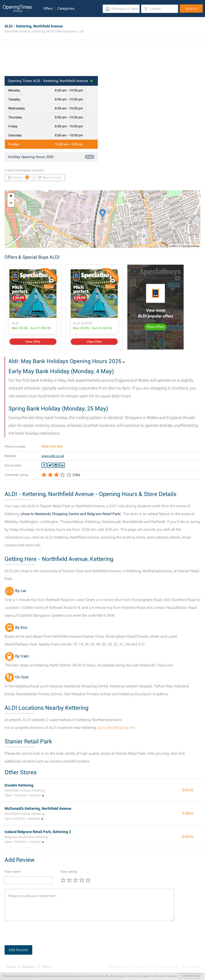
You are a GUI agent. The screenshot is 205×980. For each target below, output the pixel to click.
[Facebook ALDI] (44, 465)
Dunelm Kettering (19, 785)
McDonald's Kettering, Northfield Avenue (38, 808)
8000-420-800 (52, 446)
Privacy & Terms (166, 967)
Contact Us (142, 967)
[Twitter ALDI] (50, 465)
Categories (66, 9)
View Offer (33, 342)
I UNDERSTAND (190, 976)
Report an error (49, 178)
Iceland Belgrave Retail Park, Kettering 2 (38, 832)
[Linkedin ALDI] (62, 465)
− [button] (11, 203)
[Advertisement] (102, 61)
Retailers (29, 967)
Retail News (192, 967)
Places (11, 967)
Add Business (119, 967)
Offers (48, 9)
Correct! (19, 177)
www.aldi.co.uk (53, 456)
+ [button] (11, 197)
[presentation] (40, 936)
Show (90, 157)
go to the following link (116, 728)
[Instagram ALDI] (56, 465)
